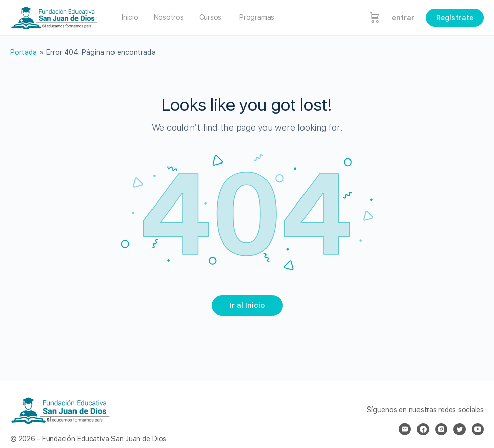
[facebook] (423, 429)
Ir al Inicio (247, 305)
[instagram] (441, 429)
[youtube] (478, 429)
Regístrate (455, 18)
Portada (24, 52)
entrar (403, 18)
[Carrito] (375, 18)
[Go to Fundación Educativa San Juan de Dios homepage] (54, 16)
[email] (405, 429)
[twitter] (460, 429)
